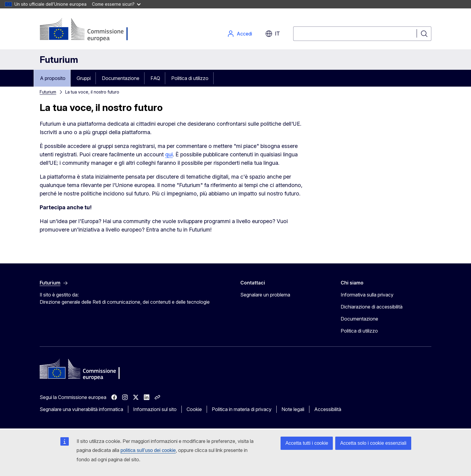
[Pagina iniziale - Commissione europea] (88, 30)
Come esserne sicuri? (116, 4)
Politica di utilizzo (190, 78)
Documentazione (121, 78)
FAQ (155, 78)
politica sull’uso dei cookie (148, 450)
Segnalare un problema (265, 295)
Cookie (194, 409)
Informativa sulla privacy (367, 295)
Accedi (240, 34)
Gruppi (84, 78)
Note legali (293, 409)
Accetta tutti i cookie (307, 443)
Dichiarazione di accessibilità (372, 307)
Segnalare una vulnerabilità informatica (81, 409)
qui (169, 154)
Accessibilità (328, 409)
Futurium (59, 60)
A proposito (53, 78)
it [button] (273, 34)
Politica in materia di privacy (242, 409)
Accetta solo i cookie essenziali (373, 443)
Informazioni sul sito (155, 409)
